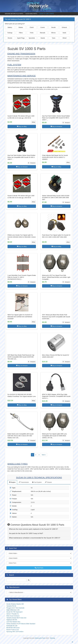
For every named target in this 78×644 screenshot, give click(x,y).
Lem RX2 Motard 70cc (13, 622)
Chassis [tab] (48, 482)
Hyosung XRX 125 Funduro (15, 632)
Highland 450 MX (12, 620)
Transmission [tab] (24, 482)
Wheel (65, 38)
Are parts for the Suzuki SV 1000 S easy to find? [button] (26, 533)
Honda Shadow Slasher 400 (15, 604)
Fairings (10, 33)
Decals (54, 27)
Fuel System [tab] (37, 482)
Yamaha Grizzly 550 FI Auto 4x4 (16, 618)
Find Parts (39, 568)
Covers (43, 27)
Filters (21, 33)
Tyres (54, 38)
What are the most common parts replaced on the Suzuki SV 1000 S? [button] (33, 529)
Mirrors (53, 33)
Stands (43, 38)
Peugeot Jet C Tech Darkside (15, 608)
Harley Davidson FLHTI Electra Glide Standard (21, 624)
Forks (32, 33)
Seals (64, 33)
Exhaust (64, 27)
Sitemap (53, 638)
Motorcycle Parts (40, 638)
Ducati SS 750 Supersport (14, 612)
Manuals (43, 33)
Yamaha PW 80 (11, 606)
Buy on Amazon (56, 126)
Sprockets (32, 38)
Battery (10, 27)
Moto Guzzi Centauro (13, 616)
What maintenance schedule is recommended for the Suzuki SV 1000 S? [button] (35, 538)
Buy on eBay (22, 126)
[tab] (39, 529)
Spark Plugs (21, 38)
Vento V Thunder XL (13, 614)
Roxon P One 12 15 (13, 630)
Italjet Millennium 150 (13, 610)
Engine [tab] (12, 482)
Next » (44, 455)
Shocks (10, 38)
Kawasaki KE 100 (12, 626)
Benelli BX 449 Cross (13, 628)
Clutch (32, 27)
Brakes (21, 27)
